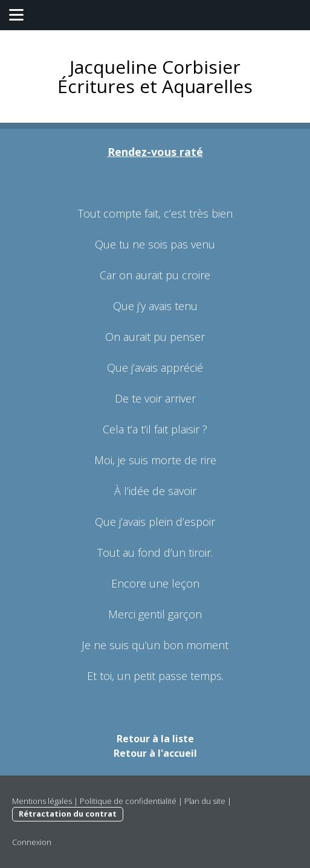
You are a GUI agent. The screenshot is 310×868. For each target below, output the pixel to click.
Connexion (32, 842)
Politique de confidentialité (128, 801)
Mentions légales (42, 801)
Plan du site (205, 801)
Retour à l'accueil (155, 753)
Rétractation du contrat (68, 814)
